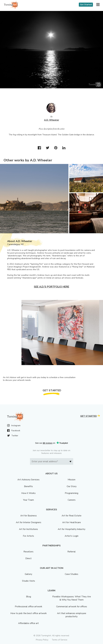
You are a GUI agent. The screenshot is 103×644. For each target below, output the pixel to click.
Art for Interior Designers (29, 522)
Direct (28, 558)
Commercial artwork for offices (72, 607)
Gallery (28, 574)
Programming (72, 493)
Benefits (28, 486)
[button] (98, 5)
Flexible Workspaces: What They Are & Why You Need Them (72, 598)
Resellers (28, 552)
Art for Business (29, 516)
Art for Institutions (28, 529)
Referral (72, 552)
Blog (29, 597)
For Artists (28, 536)
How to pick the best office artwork (29, 613)
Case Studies (72, 574)
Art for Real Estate (72, 516)
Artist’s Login (72, 536)
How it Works (28, 493)
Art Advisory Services (28, 480)
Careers (72, 500)
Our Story (72, 486)
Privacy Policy (42, 640)
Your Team (28, 500)
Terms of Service (59, 640)
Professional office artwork (29, 607)
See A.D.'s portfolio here (51, 287)
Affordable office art (28, 623)
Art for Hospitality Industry (72, 529)
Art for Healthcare (72, 522)
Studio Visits (29, 581)
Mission (72, 480)
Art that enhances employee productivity (72, 615)
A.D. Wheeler (52, 120)
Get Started (86, 5)
